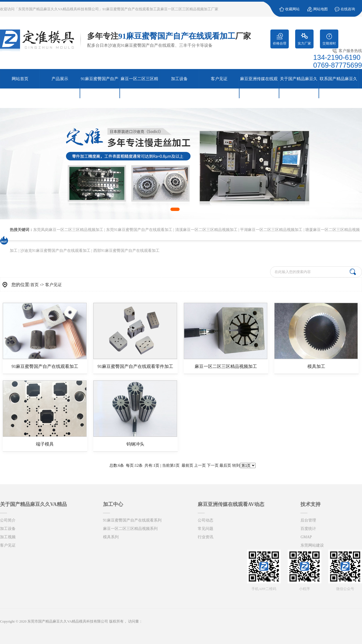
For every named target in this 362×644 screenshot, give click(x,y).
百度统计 (308, 529)
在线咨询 (348, 9)
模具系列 (111, 537)
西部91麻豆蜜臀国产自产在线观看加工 (126, 251)
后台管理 (308, 520)
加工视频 (8, 537)
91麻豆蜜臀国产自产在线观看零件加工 (135, 366)
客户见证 (53, 285)
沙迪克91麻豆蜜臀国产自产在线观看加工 (55, 251)
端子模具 (45, 444)
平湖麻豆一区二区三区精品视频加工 (271, 230)
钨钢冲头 (135, 444)
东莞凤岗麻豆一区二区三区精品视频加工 (68, 230)
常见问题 (206, 529)
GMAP (306, 537)
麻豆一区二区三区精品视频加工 (226, 366)
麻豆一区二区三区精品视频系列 (130, 529)
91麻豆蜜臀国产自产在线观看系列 (132, 520)
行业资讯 (206, 537)
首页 (35, 285)
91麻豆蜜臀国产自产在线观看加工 (45, 366)
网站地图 (321, 9)
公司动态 (206, 520)
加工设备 (8, 529)
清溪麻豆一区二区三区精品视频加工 (206, 230)
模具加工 (316, 366)
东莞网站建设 (312, 545)
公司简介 (8, 520)
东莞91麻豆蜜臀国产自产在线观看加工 (139, 230)
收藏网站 (292, 9)
